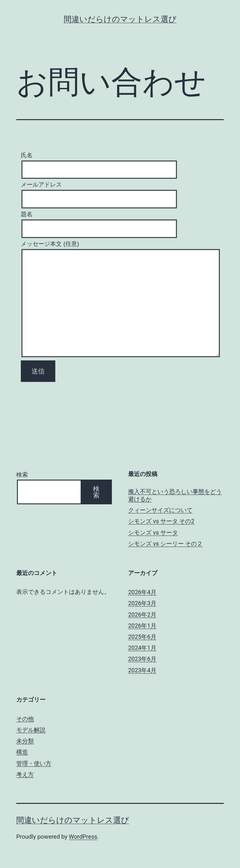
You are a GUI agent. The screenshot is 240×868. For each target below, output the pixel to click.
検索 (22, 475)
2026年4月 (142, 592)
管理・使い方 (34, 763)
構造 (22, 752)
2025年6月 (142, 637)
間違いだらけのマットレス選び (120, 19)
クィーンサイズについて (160, 510)
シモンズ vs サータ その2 (161, 521)
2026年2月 (142, 615)
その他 (25, 719)
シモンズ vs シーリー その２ (165, 544)
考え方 (25, 774)
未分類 (25, 741)
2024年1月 (142, 648)
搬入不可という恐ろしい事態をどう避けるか (175, 495)
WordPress (83, 837)
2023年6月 (142, 659)
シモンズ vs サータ (153, 532)
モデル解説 (31, 730)
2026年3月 (142, 603)
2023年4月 (142, 670)
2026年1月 (142, 626)
